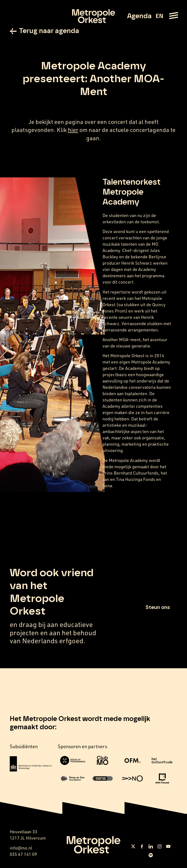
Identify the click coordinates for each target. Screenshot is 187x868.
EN (159, 16)
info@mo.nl (21, 848)
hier (73, 130)
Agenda (139, 16)
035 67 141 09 (23, 854)
